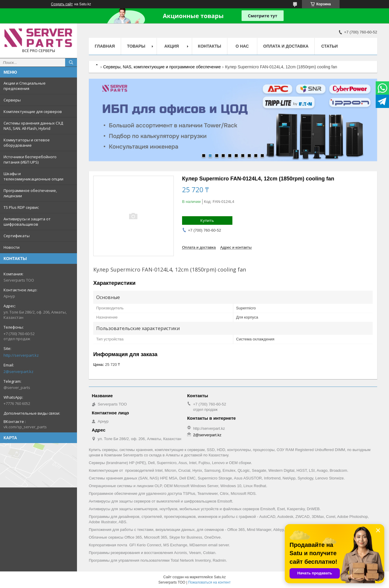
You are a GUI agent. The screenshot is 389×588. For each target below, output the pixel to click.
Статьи (329, 46)
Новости (12, 247)
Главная (105, 46)
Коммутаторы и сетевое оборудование (27, 143)
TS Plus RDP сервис (21, 207)
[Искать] (71, 62)
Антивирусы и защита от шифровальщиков (27, 222)
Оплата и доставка (286, 46)
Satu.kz (220, 577)
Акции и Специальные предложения (25, 86)
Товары (136, 46)
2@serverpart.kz (19, 371)
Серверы (12, 100)
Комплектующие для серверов (33, 112)
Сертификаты (17, 236)
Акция (172, 46)
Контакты (210, 46)
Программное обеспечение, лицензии (30, 193)
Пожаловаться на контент (209, 582)
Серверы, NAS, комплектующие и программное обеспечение (162, 67)
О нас (242, 46)
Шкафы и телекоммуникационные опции (33, 176)
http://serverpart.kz (21, 355)
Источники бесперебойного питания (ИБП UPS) (30, 159)
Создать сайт (62, 4)
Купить (207, 220)
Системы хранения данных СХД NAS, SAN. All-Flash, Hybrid (33, 126)
